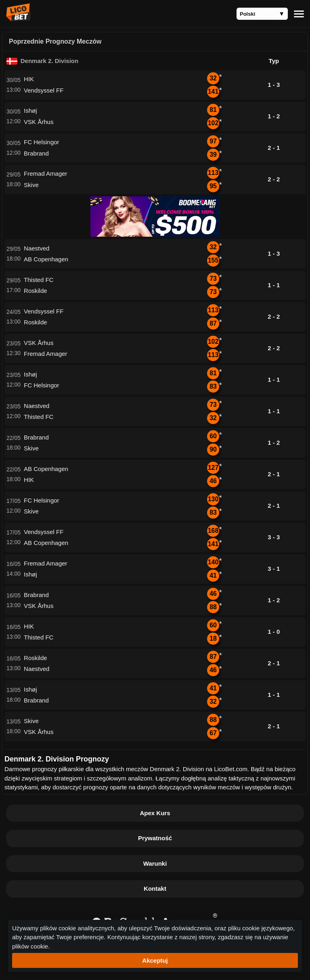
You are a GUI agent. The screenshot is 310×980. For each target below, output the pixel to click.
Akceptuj (155, 960)
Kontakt (155, 889)
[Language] (262, 14)
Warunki (155, 863)
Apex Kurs (155, 813)
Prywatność (155, 838)
